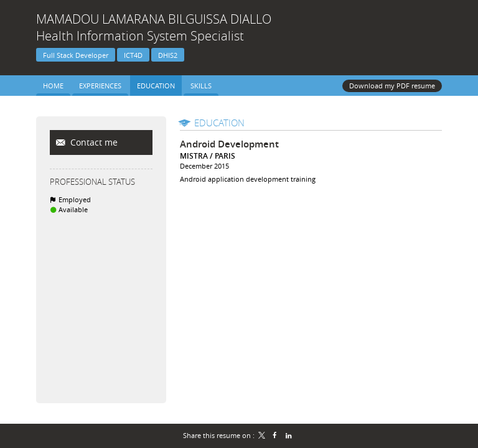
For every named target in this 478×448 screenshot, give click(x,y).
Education (219, 123)
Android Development (229, 144)
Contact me (93, 142)
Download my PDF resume (392, 86)
